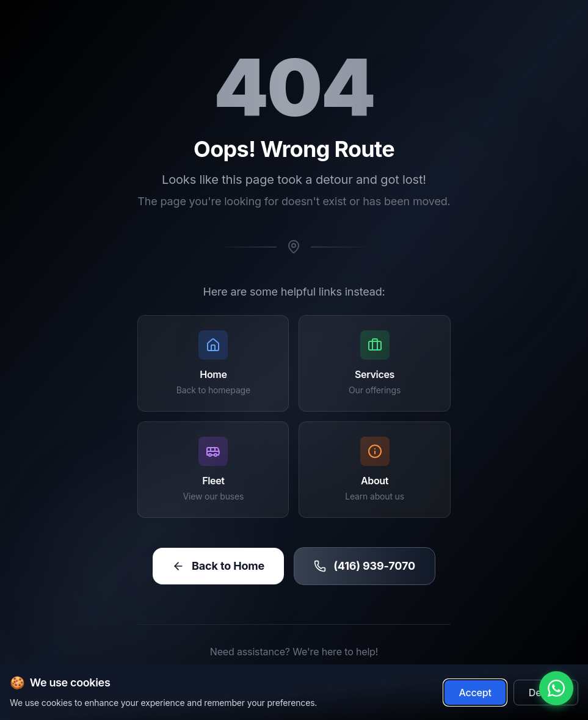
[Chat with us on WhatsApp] (556, 688)
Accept (475, 694)
